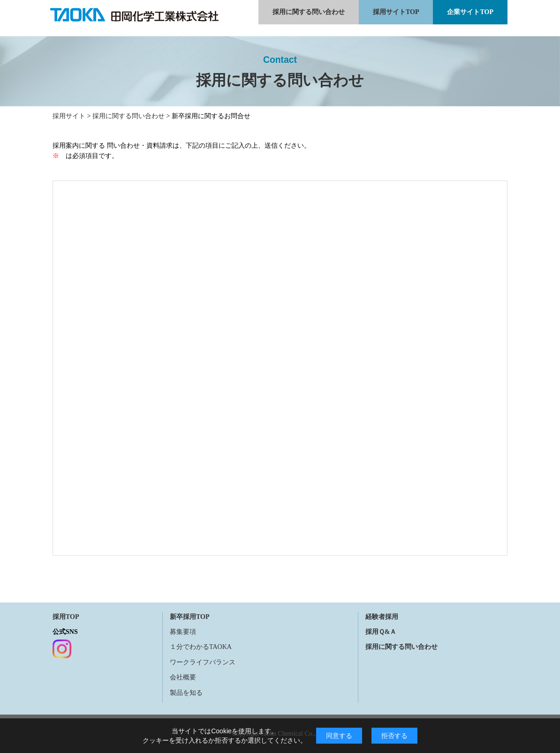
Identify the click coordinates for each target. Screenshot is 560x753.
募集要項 (183, 632)
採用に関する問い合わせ (309, 12)
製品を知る (186, 693)
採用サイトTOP (396, 12)
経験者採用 (382, 617)
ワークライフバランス (203, 662)
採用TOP (66, 617)
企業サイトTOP (470, 12)
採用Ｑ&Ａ (381, 632)
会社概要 (183, 677)
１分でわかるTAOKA (201, 647)
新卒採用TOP (190, 617)
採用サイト (69, 116)
